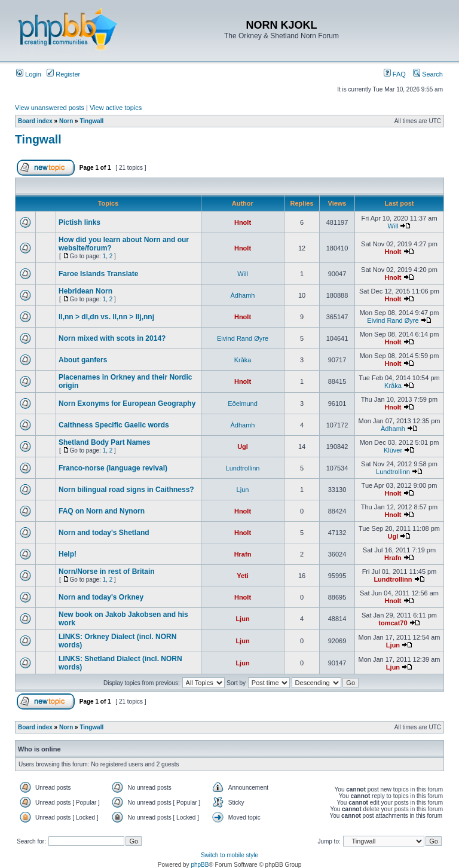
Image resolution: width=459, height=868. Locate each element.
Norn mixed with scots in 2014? (112, 338)
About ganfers (83, 360)
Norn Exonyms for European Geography (127, 404)
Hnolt (243, 222)
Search (428, 74)
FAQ (395, 74)
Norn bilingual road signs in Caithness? (126, 490)
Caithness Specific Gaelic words (114, 425)
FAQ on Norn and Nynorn (102, 511)
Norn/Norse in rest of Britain (107, 571)
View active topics (116, 108)
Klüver (393, 450)
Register (63, 74)
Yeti (243, 576)
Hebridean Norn (85, 291)
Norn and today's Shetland (104, 533)
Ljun (243, 490)
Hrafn (243, 554)
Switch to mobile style (229, 855)
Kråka (243, 360)
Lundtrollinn (243, 468)
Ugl (243, 447)
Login (29, 74)
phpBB (200, 865)
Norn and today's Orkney (101, 597)
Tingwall (91, 121)
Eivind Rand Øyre (393, 320)
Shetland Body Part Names (104, 442)
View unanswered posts (50, 108)
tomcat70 (393, 623)
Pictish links (79, 222)
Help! (68, 554)
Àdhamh (243, 295)
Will (393, 226)
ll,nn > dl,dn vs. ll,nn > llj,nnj (106, 317)
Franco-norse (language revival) (113, 468)
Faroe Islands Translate (98, 274)
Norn (66, 121)
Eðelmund (243, 404)
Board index (35, 121)
